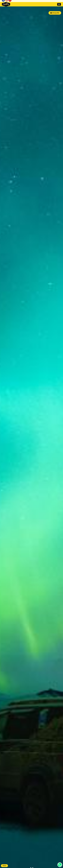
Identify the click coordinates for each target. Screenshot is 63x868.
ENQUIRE (55, 13)
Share (4, 866)
